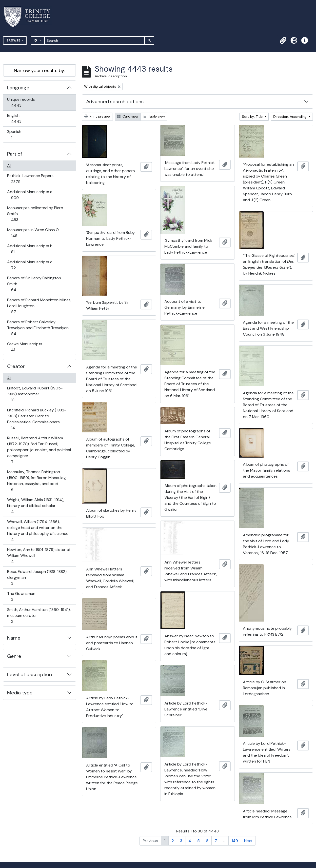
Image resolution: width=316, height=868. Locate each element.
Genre (14, 656)
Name (14, 638)
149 (235, 841)
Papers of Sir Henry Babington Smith (34, 284)
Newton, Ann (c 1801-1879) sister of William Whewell (39, 555)
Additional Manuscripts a (30, 195)
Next (248, 841)
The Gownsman (21, 596)
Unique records (21, 102)
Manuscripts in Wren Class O (33, 233)
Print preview (97, 116)
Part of (15, 154)
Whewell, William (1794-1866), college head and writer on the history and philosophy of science (38, 531)
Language (18, 88)
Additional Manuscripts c (30, 265)
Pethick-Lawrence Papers (30, 179)
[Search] (94, 40)
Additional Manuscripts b (30, 249)
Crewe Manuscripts (25, 347)
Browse (14, 40)
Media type (20, 693)
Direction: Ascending (290, 117)
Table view (154, 116)
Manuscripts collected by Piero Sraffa (35, 214)
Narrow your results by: (39, 70)
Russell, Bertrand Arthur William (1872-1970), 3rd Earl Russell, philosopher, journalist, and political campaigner (39, 450)
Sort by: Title (253, 117)
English (20, 118)
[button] (283, 40)
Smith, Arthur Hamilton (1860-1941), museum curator (39, 616)
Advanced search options (115, 101)
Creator (16, 366)
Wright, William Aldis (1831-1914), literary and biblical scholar (36, 506)
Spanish (15, 134)
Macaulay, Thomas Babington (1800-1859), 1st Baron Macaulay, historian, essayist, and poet (37, 481)
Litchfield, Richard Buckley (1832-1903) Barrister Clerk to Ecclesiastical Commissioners (37, 419)
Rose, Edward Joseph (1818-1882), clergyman (37, 577)
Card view (128, 116)
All (9, 166)
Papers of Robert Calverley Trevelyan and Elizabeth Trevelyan (38, 328)
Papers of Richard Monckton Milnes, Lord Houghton (39, 306)
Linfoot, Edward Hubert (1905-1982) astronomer (35, 394)
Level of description (30, 674)
